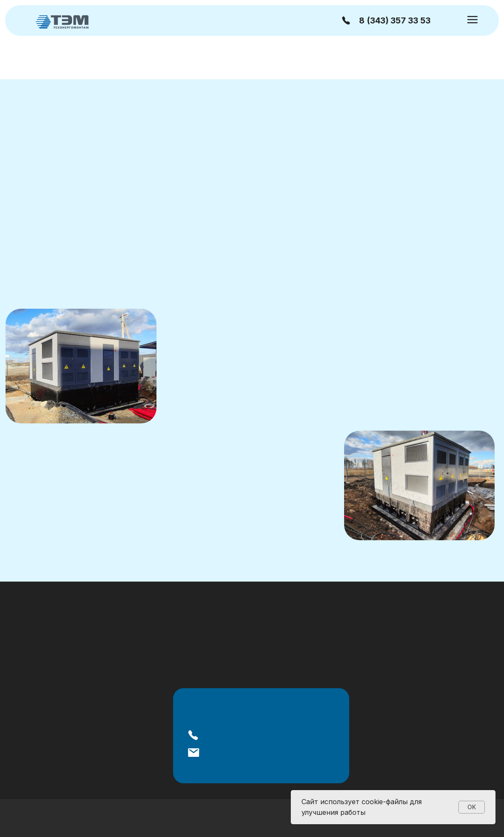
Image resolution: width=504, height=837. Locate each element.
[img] (62, 21)
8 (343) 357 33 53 (395, 21)
